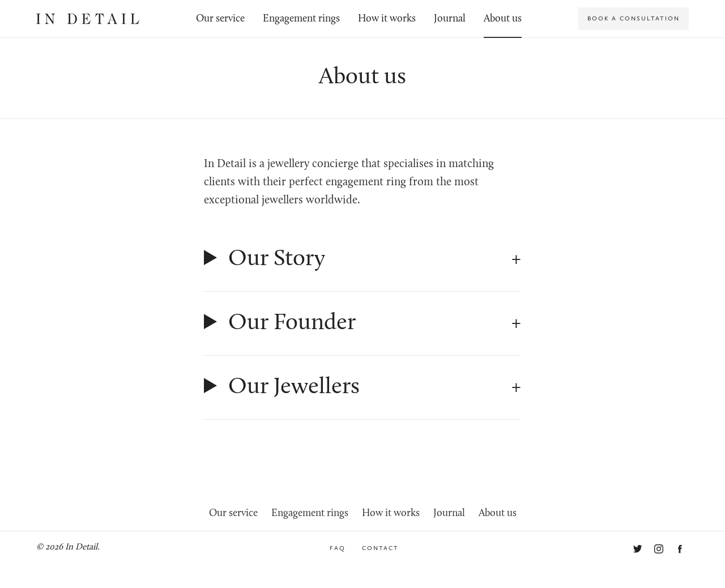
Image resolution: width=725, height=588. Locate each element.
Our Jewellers (294, 387)
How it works (387, 19)
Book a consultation (634, 18)
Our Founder (292, 323)
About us (503, 19)
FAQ (338, 548)
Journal (450, 19)
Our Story (277, 259)
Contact (380, 548)
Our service (220, 19)
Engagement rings (301, 19)
